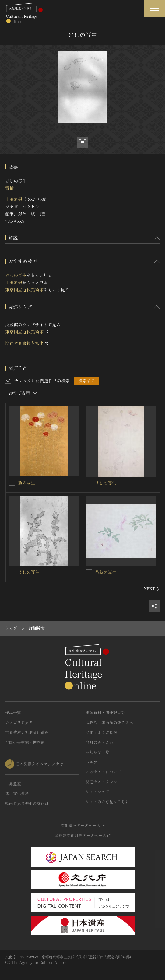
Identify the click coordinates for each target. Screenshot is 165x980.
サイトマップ (97, 792)
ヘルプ (91, 762)
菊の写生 (26, 483)
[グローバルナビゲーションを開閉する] (154, 8)
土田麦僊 (14, 199)
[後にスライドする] (152, 589)
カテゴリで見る (19, 722)
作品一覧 (13, 712)
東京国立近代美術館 (24, 290)
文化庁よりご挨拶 (101, 732)
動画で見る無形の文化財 (27, 803)
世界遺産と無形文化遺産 (27, 732)
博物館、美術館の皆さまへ (109, 722)
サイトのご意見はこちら (107, 802)
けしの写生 (16, 275)
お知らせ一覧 (97, 752)
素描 (9, 188)
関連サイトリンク (101, 782)
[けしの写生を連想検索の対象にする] (89, 483)
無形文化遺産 (17, 793)
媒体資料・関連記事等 (105, 712)
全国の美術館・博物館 (25, 742)
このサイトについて (103, 772)
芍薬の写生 (106, 572)
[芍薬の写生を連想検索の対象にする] (89, 572)
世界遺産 (13, 784)
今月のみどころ (99, 742)
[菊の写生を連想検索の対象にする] (12, 483)
